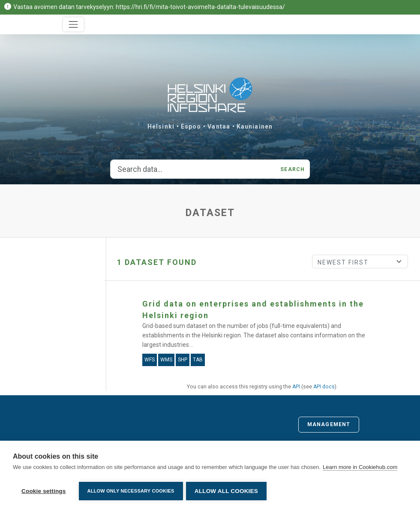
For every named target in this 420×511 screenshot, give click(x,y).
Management (329, 424)
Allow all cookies (228, 491)
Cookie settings (44, 491)
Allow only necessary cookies (131, 491)
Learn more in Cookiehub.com (360, 468)
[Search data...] (193, 169)
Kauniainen (255, 126)
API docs (324, 387)
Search (292, 169)
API (296, 387)
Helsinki (161, 126)
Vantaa (219, 126)
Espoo (191, 126)
